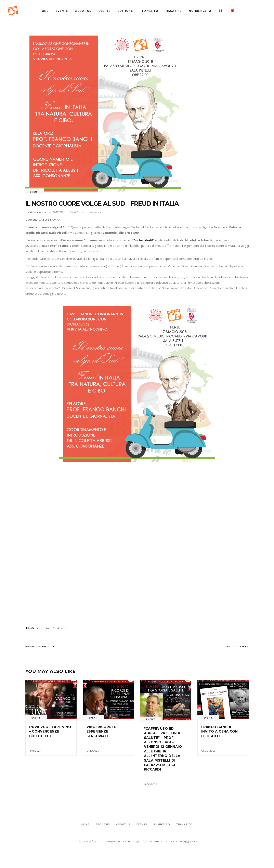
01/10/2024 (151, 784)
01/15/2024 (93, 751)
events (142, 824)
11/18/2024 (35, 751)
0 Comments (97, 212)
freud (56, 628)
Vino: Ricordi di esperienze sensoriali (102, 732)
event (35, 192)
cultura (47, 628)
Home (85, 824)
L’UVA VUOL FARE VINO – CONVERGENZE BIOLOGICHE (50, 732)
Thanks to (162, 824)
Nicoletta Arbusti (38, 212)
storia (64, 628)
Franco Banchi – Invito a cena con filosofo (219, 732)
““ (143, 240)
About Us (103, 824)
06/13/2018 (58, 212)
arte (39, 628)
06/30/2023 (208, 751)
